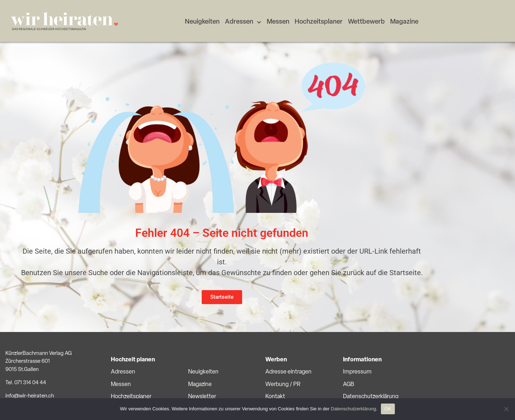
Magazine (404, 22)
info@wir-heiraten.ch (30, 396)
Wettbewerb (366, 22)
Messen (278, 22)
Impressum (357, 372)
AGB (349, 385)
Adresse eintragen (288, 372)
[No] (506, 409)
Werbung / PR (283, 385)
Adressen (243, 22)
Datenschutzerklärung (371, 397)
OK (388, 409)
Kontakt (275, 397)
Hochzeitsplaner (319, 22)
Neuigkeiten (202, 22)
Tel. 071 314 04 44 (26, 383)
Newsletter (202, 397)
